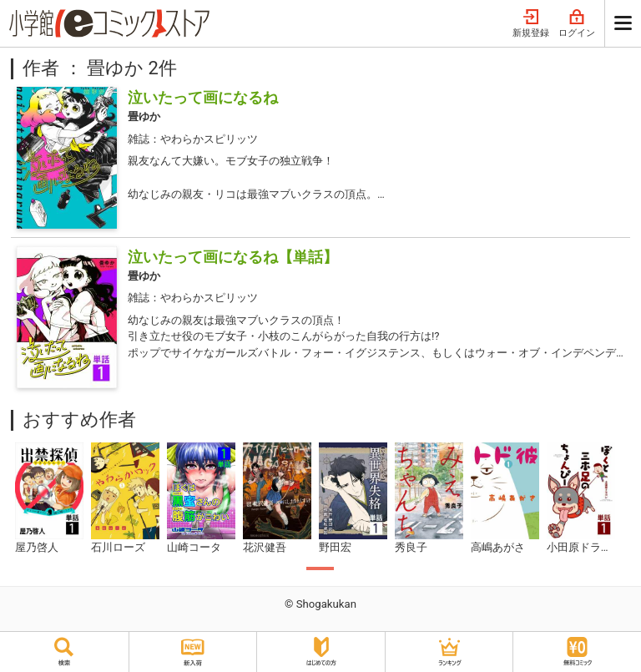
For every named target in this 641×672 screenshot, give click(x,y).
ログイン (577, 24)
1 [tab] (320, 568)
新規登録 (531, 24)
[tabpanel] (49, 499)
